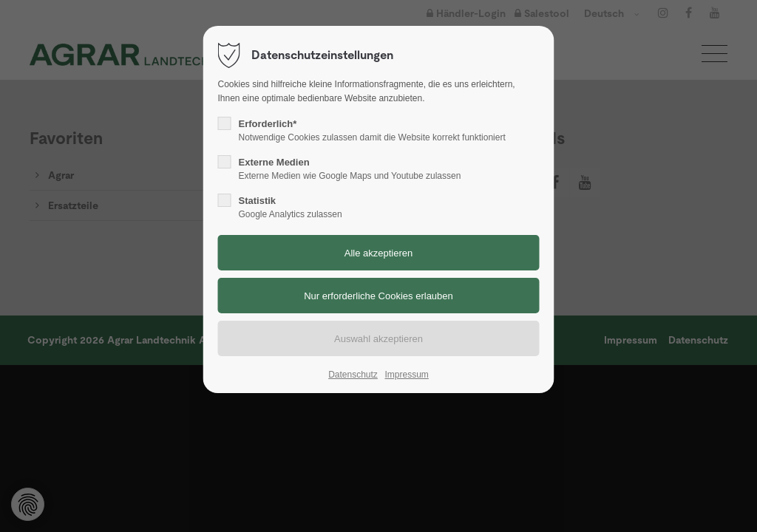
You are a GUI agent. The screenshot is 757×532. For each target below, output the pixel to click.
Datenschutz (353, 375)
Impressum (406, 375)
